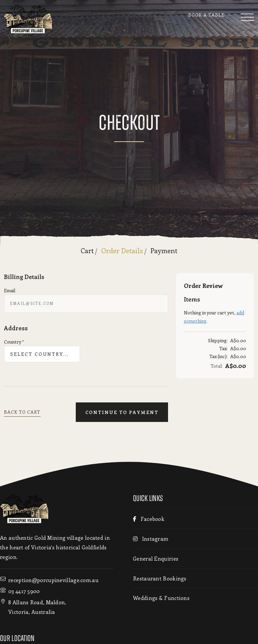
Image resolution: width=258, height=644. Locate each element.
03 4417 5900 (24, 591)
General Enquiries (156, 558)
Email (10, 290)
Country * (14, 342)
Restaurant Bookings (160, 578)
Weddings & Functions (161, 598)
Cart (87, 250)
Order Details (122, 250)
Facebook (149, 519)
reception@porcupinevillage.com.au (53, 580)
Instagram (151, 539)
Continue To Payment (122, 412)
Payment (164, 250)
